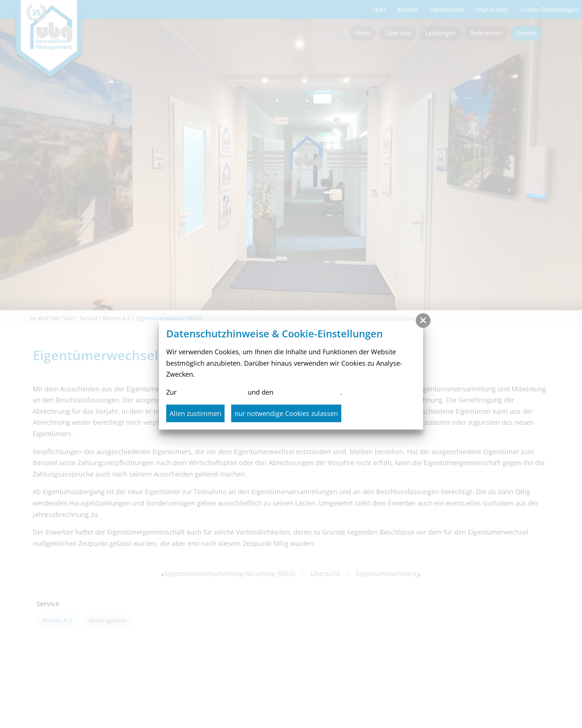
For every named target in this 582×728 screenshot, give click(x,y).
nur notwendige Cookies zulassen (286, 413)
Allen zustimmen (195, 413)
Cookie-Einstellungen (308, 392)
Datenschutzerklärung (212, 392)
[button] (423, 320)
